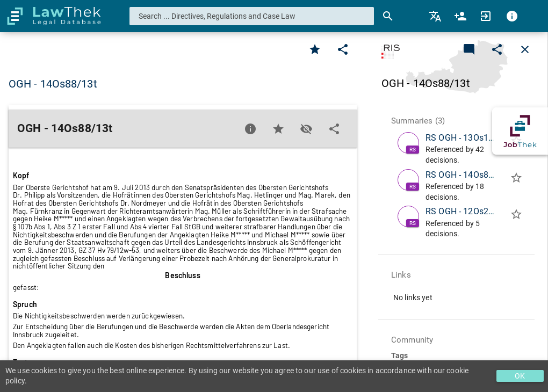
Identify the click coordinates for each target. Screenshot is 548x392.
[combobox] (252, 16)
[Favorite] (315, 49)
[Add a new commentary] (469, 49)
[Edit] (343, 49)
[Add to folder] (516, 180)
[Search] (388, 16)
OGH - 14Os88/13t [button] (53, 84)
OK (520, 376)
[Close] (525, 49)
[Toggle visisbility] (306, 129)
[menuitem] (436, 16)
